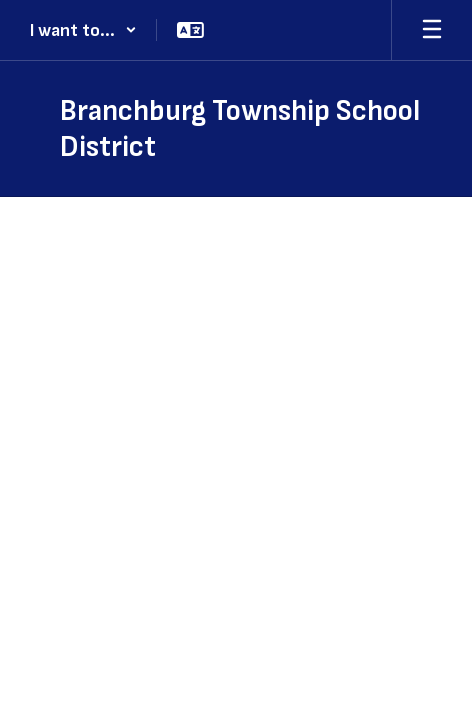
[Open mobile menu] (432, 30)
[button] (83, 30)
